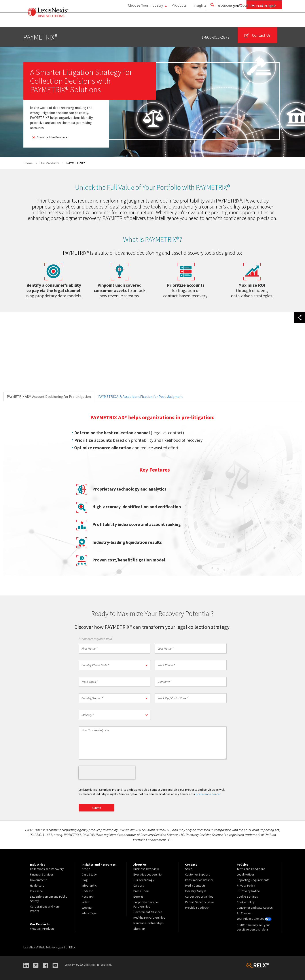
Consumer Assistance (199, 880)
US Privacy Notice (248, 891)
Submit (97, 808)
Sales (189, 869)
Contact (269, 21)
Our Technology (144, 880)
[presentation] (107, 773)
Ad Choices (244, 913)
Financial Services (42, 875)
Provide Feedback (197, 908)
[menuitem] (177, 21)
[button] (115, 665)
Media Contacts (195, 886)
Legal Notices (246, 875)
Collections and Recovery (47, 869)
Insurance (36, 891)
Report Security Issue (199, 902)
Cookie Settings (247, 897)
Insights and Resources (211, 21)
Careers (139, 886)
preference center (208, 794)
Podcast (87, 891)
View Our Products (42, 929)
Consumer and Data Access (255, 908)
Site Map (139, 929)
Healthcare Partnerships (149, 918)
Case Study (89, 875)
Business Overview (146, 869)
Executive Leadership (148, 875)
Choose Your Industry (142, 21)
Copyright (71, 965)
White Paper (90, 913)
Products (177, 21)
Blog (85, 880)
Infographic (89, 886)
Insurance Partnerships (149, 923)
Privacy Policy (246, 886)
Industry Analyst (196, 891)
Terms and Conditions (251, 869)
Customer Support (197, 875)
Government (38, 880)
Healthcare (37, 886)
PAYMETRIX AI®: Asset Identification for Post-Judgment (141, 396)
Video (85, 902)
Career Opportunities (199, 897)
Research (88, 897)
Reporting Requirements (253, 880)
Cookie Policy (246, 902)
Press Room (141, 891)
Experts (138, 897)
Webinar (87, 908)
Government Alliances (148, 912)
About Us (244, 21)
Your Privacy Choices (254, 919)
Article (86, 869)
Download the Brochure (50, 137)
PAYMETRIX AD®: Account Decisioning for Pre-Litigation (49, 396)
